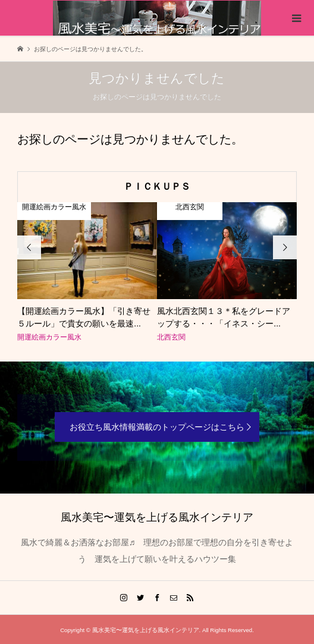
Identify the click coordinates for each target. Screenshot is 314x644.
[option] (87, 273)
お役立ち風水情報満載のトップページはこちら (157, 427)
